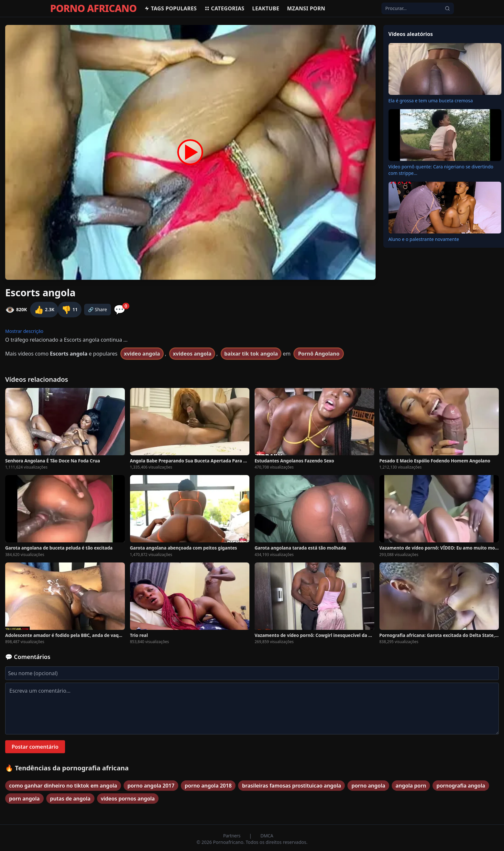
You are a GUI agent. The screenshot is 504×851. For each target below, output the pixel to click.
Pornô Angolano (319, 354)
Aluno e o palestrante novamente (424, 239)
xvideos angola (192, 354)
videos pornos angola (128, 799)
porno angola (368, 786)
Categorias (224, 8)
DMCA (267, 836)
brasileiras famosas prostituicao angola (291, 786)
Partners (232, 836)
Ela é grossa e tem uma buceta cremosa (431, 101)
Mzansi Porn (306, 8)
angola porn (411, 786)
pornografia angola (461, 786)
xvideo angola (142, 354)
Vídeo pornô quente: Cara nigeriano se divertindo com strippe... (441, 170)
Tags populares (170, 8)
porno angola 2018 (208, 786)
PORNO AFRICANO (93, 8)
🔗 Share (98, 309)
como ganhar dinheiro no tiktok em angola (63, 786)
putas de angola (70, 799)
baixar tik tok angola (251, 354)
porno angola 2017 (151, 786)
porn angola (24, 799)
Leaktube (266, 8)
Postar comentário (35, 747)
